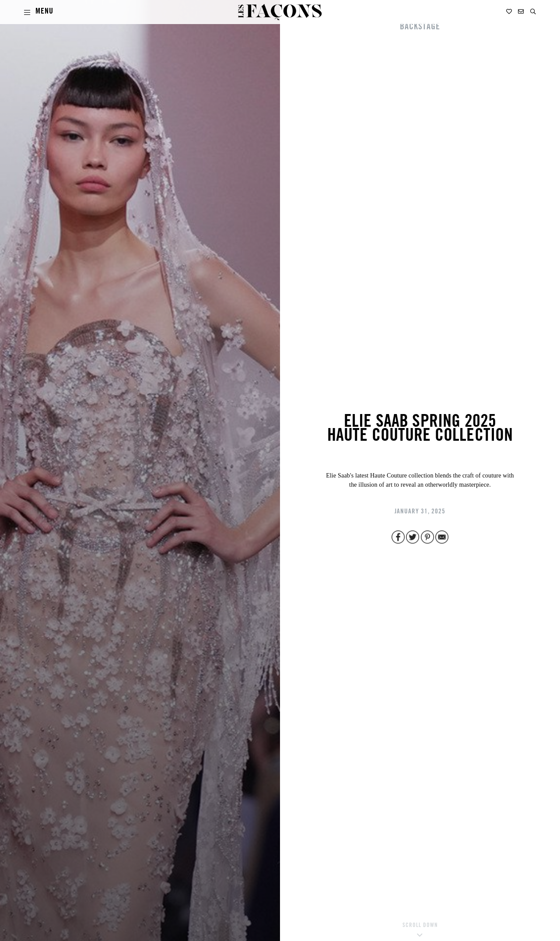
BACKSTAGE (420, 28)
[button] (533, 12)
